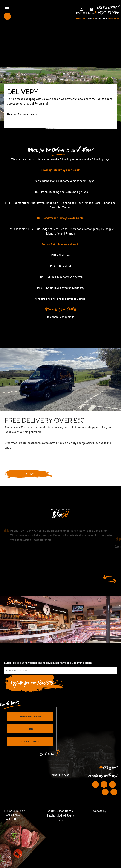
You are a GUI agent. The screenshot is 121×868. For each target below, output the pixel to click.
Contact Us (11, 819)
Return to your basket (60, 310)
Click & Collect (97, 13)
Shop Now (28, 474)
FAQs (30, 729)
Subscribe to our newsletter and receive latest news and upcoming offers (48, 663)
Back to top (48, 755)
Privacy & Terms (13, 811)
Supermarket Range (30, 716)
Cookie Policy (12, 815)
